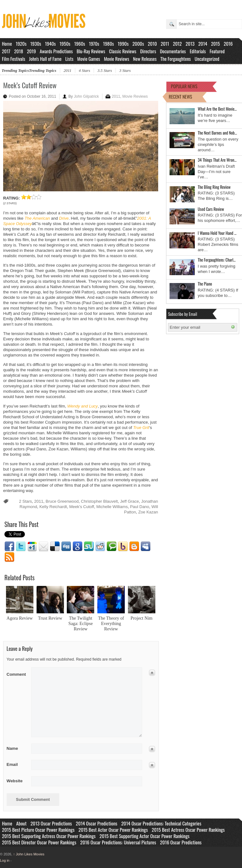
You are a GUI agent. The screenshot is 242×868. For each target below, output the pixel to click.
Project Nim (141, 618)
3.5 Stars (105, 70)
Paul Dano (140, 507)
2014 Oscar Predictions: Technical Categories (161, 823)
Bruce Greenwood (62, 501)
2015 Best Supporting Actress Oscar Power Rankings (49, 836)
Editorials (198, 51)
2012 (177, 43)
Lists (69, 59)
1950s (65, 43)
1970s (94, 43)
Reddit (100, 547)
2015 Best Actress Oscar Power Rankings (188, 830)
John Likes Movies (29, 854)
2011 (165, 43)
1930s (36, 43)
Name (17, 748)
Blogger (134, 547)
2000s (138, 43)
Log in (5, 860)
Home (7, 43)
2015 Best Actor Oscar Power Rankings (113, 830)
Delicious (55, 547)
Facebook (9, 547)
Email (43, 547)
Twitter (21, 547)
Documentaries (173, 51)
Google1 (32, 547)
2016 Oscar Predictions (181, 842)
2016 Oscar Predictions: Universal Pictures (118, 842)
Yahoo (123, 547)
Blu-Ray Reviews (91, 51)
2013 (190, 43)
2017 (6, 51)
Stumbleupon (89, 547)
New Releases (145, 59)
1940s (50, 43)
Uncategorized (207, 59)
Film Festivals (14, 59)
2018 (19, 51)
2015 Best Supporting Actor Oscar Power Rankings (145, 836)
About (21, 823)
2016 (228, 43)
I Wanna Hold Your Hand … (217, 233)
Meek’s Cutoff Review (30, 85)
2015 (216, 43)
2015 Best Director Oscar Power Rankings (39, 842)
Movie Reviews (117, 59)
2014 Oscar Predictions (97, 823)
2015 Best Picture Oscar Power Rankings (38, 830)
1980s (109, 43)
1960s (80, 43)
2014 (203, 43)
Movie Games (89, 59)
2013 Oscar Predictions (51, 823)
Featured (217, 51)
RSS (9, 557)
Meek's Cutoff (82, 507)
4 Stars (84, 70)
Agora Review (20, 618)
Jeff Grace (130, 501)
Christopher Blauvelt (99, 501)
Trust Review (50, 618)
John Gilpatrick (86, 96)
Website (15, 781)
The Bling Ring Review (214, 187)
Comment (17, 673)
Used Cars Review (211, 209)
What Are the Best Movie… (217, 109)
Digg (66, 547)
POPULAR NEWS (184, 86)
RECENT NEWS (181, 97)
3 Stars (125, 70)
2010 (152, 43)
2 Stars (25, 501)
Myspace (146, 547)
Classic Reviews (123, 51)
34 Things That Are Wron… (217, 160)
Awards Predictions (56, 51)
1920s (21, 43)
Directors (148, 51)
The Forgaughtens (176, 59)
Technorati (112, 547)
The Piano (205, 284)
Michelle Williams (112, 507)
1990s (123, 43)
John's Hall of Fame (45, 59)
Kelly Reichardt (53, 507)
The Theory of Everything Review (111, 623)
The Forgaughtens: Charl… (217, 260)
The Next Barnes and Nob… (217, 133)
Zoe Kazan (148, 512)
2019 (31, 51)
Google (78, 547)
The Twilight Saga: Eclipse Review (81, 623)
